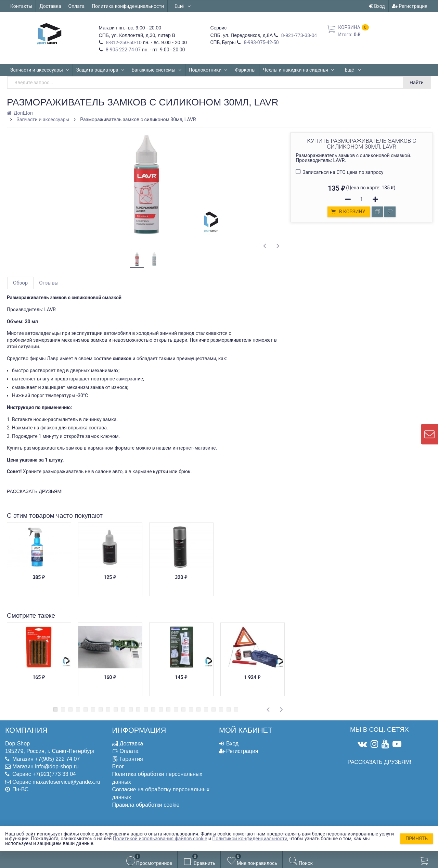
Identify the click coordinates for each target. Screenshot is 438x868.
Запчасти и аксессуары (40, 70)
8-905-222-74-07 (123, 50)
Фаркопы (245, 70)
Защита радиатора (100, 70)
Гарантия (131, 759)
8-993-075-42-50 (261, 42)
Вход (377, 6)
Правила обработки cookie (146, 805)
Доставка (50, 6)
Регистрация (410, 6)
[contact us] (429, 434)
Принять (417, 839)
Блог (118, 766)
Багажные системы (157, 70)
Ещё (183, 6)
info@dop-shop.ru (57, 766)
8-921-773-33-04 (298, 35)
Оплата (77, 6)
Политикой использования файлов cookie (160, 839)
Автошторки (358, 70)
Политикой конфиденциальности (250, 839)
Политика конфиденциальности (128, 6)
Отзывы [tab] (49, 283)
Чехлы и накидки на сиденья (299, 70)
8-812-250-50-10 (123, 42)
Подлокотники (208, 70)
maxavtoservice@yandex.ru (66, 782)
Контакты (21, 6)
